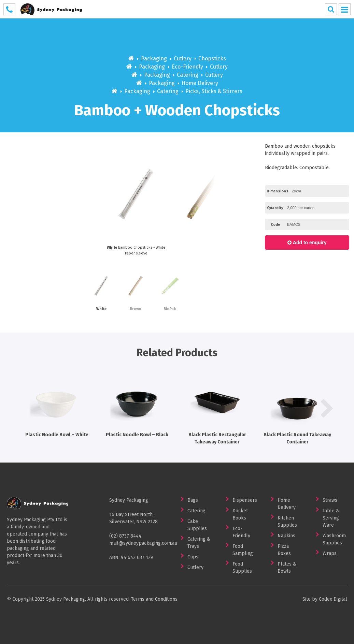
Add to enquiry (307, 243)
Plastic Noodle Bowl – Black (137, 404)
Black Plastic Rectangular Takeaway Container (217, 407)
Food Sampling (243, 550)
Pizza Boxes (284, 550)
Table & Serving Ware (331, 518)
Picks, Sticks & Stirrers (214, 91)
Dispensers (245, 500)
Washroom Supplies (334, 539)
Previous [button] (27, 199)
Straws (330, 500)
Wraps (330, 553)
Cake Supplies (197, 525)
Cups (193, 557)
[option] (204, 199)
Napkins (286, 536)
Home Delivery (200, 83)
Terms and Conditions (154, 599)
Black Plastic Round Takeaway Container (298, 407)
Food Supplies (242, 568)
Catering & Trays (199, 543)
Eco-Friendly (187, 67)
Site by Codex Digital (325, 599)
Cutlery (183, 58)
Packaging (154, 58)
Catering (188, 75)
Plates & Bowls (287, 568)
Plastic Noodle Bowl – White (57, 404)
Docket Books (240, 514)
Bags (193, 500)
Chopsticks (212, 58)
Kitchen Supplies (287, 522)
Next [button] (244, 199)
